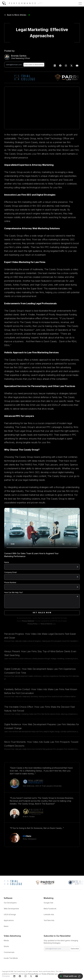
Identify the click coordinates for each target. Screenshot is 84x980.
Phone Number (10, 582)
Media (6, 940)
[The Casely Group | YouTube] (77, 66)
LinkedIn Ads (49, 914)
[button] (80, 3)
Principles (6, 976)
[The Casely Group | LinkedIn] (55, 66)
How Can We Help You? (14, 592)
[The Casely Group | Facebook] (60, 66)
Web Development (11, 909)
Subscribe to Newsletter (34, 65)
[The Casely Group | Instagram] (66, 66)
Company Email (10, 572)
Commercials (9, 952)
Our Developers (10, 903)
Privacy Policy (33, 624)
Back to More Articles (15, 15)
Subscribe (75, 949)
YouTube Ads (49, 920)
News (6, 926)
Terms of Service (46, 624)
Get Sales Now (42, 613)
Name (7, 562)
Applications (9, 920)
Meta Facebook (50, 909)
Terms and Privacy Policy (47, 971)
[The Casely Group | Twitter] (72, 66)
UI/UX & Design (10, 914)
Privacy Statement (28, 621)
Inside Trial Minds (11, 958)
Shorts (6, 946)
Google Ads (48, 903)
